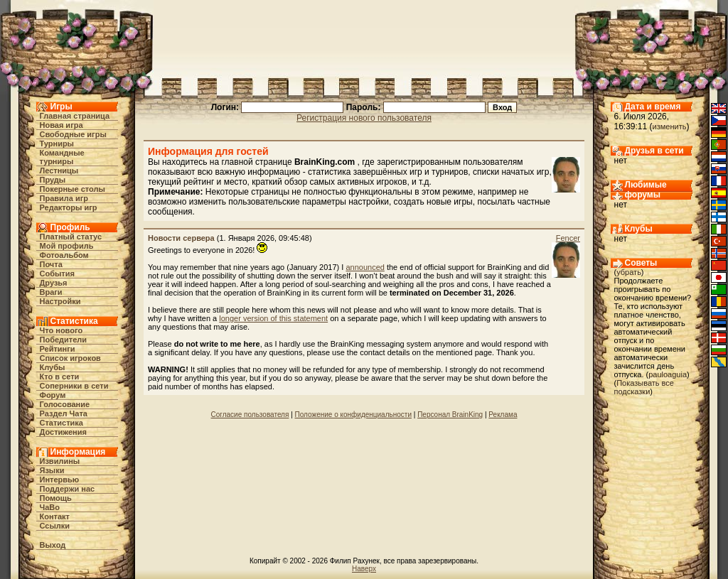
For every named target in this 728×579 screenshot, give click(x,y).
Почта (51, 264)
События (57, 274)
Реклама (503, 415)
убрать (629, 272)
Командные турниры (62, 157)
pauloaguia (668, 374)
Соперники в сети (74, 386)
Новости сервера (181, 238)
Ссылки (55, 526)
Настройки (60, 301)
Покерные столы (73, 189)
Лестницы (59, 171)
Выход (53, 545)
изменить (670, 126)
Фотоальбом (64, 255)
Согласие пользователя (250, 415)
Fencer (568, 238)
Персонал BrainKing (450, 415)
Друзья (54, 283)
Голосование (65, 404)
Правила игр (64, 198)
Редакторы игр (69, 207)
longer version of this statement (273, 318)
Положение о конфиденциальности (353, 415)
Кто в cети (60, 377)
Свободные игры (73, 134)
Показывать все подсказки (644, 387)
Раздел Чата (64, 413)
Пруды (53, 180)
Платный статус (71, 237)
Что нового (61, 330)
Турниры (57, 144)
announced (365, 267)
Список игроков (70, 358)
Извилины (60, 461)
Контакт (55, 516)
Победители (64, 340)
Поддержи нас (68, 489)
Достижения (63, 432)
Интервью (60, 480)
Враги (51, 292)
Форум (53, 395)
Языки (52, 470)
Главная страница (75, 116)
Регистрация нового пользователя (364, 118)
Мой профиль (67, 246)
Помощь (56, 498)
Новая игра (61, 125)
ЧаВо (50, 507)
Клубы (53, 367)
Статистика (62, 423)
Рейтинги (58, 349)
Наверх (364, 569)
